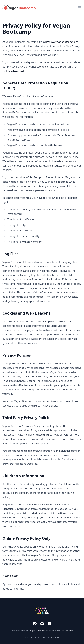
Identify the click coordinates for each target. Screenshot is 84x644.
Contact (55, 637)
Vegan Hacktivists (38, 631)
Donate (29, 637)
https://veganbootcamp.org (62, 42)
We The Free (67, 631)
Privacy (42, 637)
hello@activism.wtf (14, 71)
